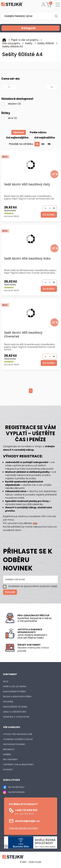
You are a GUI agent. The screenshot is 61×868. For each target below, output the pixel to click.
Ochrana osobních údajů (18, 739)
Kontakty (8, 770)
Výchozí (19, 132)
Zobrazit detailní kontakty (24, 828)
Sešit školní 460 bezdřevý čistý (27, 184)
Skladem (14, 104)
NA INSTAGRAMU (17, 792)
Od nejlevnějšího (17, 138)
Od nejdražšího (45, 138)
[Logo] (12, 5)
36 (49, 144)
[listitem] (37, 649)
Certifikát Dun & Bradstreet (18, 764)
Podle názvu (38, 132)
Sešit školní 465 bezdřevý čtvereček (23, 335)
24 (43, 144)
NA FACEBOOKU (16, 787)
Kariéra (7, 754)
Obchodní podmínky (14, 744)
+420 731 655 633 (26, 810)
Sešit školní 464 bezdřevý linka (27, 259)
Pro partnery (10, 759)
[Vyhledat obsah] (56, 16)
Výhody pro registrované (18, 734)
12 (37, 144)
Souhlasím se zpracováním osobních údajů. (33, 586)
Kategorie (40, 28)
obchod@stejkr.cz (27, 821)
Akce (12, 118)
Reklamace (9, 749)
